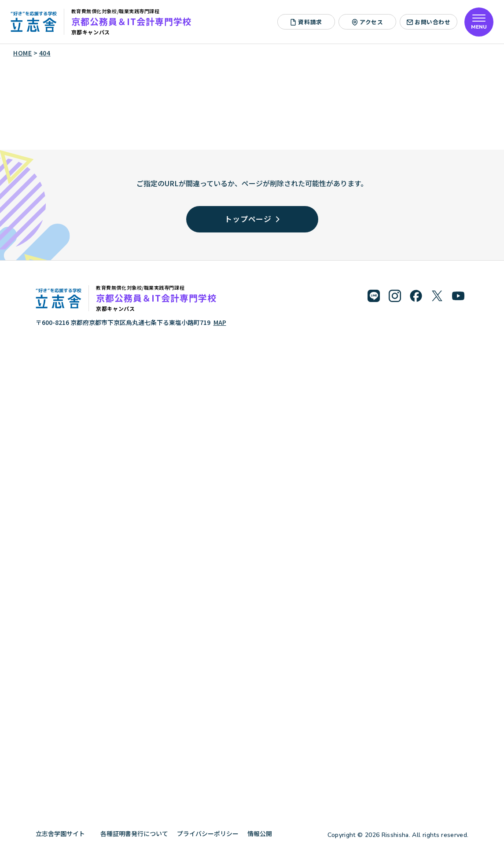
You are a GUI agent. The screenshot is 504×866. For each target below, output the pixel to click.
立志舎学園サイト (64, 833)
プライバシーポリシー (208, 833)
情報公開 (263, 833)
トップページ (252, 219)
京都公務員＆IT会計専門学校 (132, 21)
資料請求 (306, 22)
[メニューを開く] (479, 22)
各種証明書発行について (134, 833)
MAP (220, 322)
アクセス (368, 22)
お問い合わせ (429, 22)
